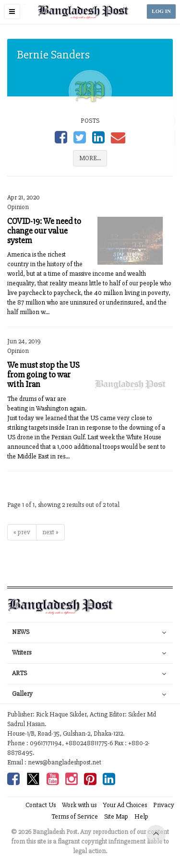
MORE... (90, 158)
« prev (22, 532)
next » (50, 532)
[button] (12, 12)
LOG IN (161, 11)
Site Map (116, 816)
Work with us (79, 805)
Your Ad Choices (125, 805)
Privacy (164, 805)
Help (141, 816)
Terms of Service (75, 816)
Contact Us (41, 805)
